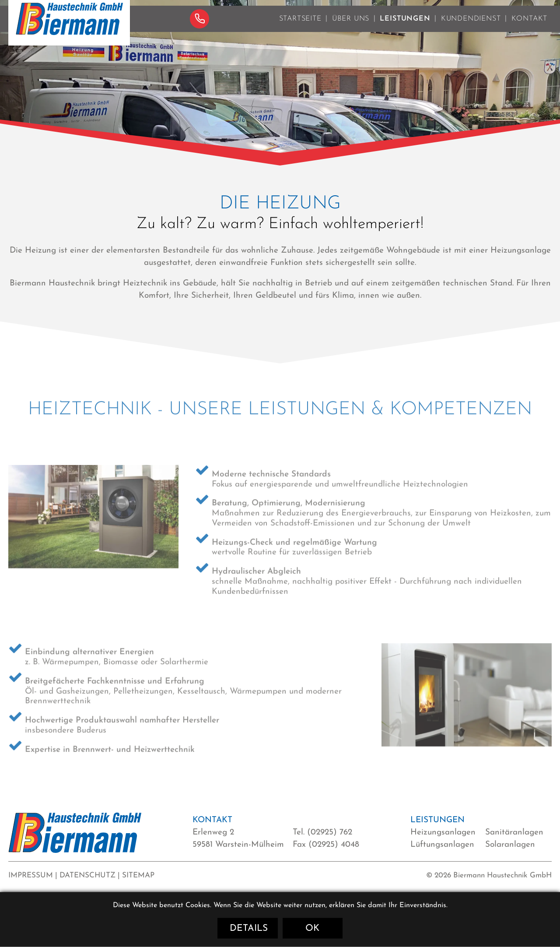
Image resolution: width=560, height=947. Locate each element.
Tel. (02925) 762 (322, 833)
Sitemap (138, 875)
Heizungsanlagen (443, 833)
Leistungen (405, 27)
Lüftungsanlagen (442, 845)
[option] (280, 76)
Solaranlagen (510, 845)
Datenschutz (87, 875)
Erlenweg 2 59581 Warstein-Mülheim (238, 839)
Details (249, 928)
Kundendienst (471, 27)
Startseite (300, 27)
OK (312, 928)
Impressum (31, 875)
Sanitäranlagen (514, 833)
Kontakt (530, 27)
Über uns (351, 27)
